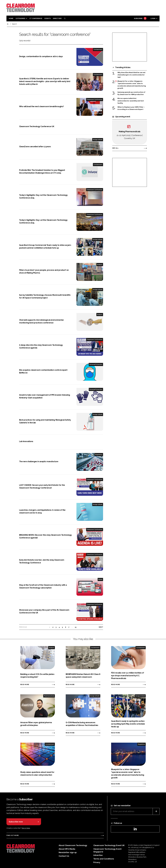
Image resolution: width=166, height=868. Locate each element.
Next (101, 627)
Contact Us (64, 856)
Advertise (98, 855)
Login (153, 18)
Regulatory (99, 455)
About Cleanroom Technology (73, 845)
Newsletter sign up (68, 852)
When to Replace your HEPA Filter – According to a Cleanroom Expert (131, 108)
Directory (57, 18)
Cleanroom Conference (95, 99)
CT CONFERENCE (36, 18)
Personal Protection (96, 364)
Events (48, 18)
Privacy (97, 862)
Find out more (13, 835)
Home (11, 18)
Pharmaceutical (49, 696)
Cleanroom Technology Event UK (109, 845)
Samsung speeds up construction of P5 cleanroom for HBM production (131, 93)
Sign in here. (26, 828)
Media (100, 579)
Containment (98, 49)
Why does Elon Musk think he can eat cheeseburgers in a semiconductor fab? (131, 75)
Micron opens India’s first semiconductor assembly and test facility (131, 101)
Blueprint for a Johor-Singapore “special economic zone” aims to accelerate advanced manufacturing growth (132, 85)
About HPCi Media (67, 849)
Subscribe (140, 19)
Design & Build (98, 140)
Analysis (100, 264)
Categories (20, 18)
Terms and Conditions (104, 859)
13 (76, 627)
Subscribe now (16, 822)
